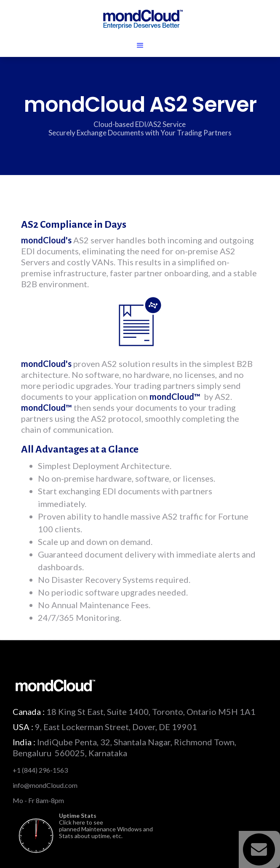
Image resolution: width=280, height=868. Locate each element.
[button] (140, 46)
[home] (140, 19)
